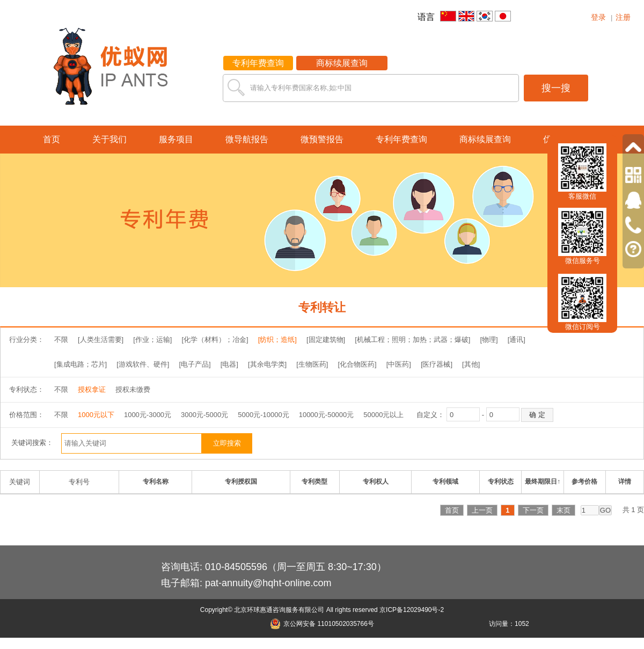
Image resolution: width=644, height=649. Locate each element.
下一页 (533, 510)
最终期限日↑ (543, 482)
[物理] (489, 340)
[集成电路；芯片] (80, 364)
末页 (563, 510)
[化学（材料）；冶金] (215, 340)
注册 (623, 17)
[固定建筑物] (326, 340)
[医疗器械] (437, 364)
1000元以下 (96, 415)
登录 (598, 17)
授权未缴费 (133, 389)
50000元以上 (383, 415)
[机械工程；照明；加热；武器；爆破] (412, 340)
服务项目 (176, 139)
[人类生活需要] (101, 340)
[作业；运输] (152, 340)
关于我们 (109, 139)
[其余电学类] (267, 364)
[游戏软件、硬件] (143, 364)
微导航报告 (247, 139)
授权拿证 (92, 389)
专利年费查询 (258, 63)
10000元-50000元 (327, 415)
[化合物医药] (357, 364)
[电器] (229, 364)
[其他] (471, 364)
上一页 (482, 510)
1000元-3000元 (148, 415)
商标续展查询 (342, 63)
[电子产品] (195, 364)
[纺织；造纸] (277, 340)
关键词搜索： (32, 443)
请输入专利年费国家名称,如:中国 (301, 88)
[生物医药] (312, 364)
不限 (61, 340)
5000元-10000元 (263, 415)
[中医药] (399, 364)
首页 (52, 139)
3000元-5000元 (204, 415)
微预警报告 (322, 139)
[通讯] (517, 340)
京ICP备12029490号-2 (412, 610)
